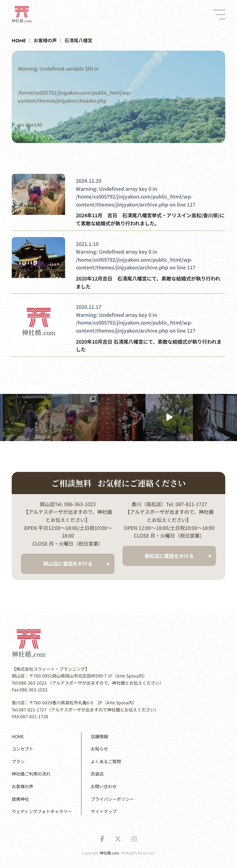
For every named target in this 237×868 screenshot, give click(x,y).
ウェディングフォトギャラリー (42, 811)
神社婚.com (109, 853)
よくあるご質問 (106, 761)
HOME (18, 736)
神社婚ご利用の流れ (31, 774)
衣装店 (97, 774)
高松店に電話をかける (169, 556)
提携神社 (20, 799)
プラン (18, 761)
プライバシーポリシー (112, 799)
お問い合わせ (104, 786)
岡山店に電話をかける (68, 563)
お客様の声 (23, 786)
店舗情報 (99, 736)
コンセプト (23, 749)
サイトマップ (104, 811)
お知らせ (99, 749)
